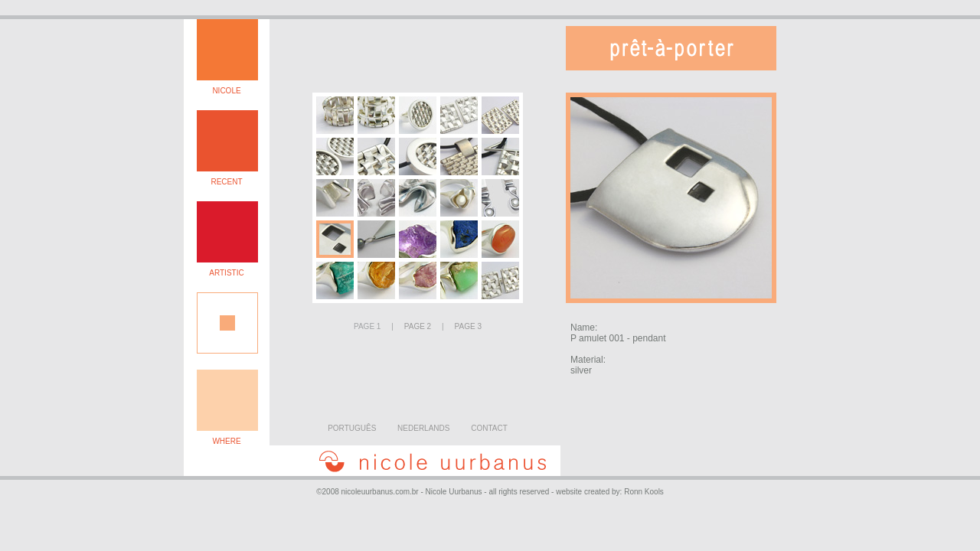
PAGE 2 (418, 326)
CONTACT (489, 428)
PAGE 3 (468, 326)
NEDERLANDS (423, 428)
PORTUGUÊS (352, 428)
